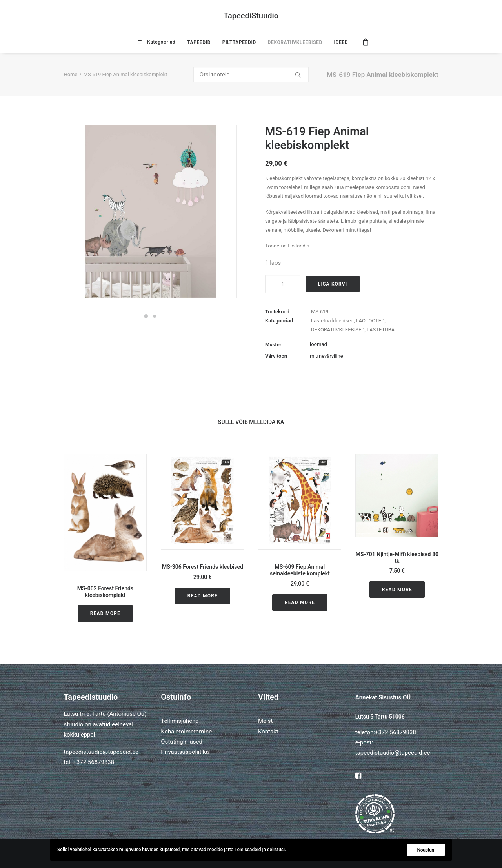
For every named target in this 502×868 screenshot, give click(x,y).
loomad (318, 344)
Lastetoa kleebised (332, 321)
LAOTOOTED (370, 321)
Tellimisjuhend (180, 721)
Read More (105, 613)
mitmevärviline (326, 356)
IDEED (341, 42)
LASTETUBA (381, 330)
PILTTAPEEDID (239, 42)
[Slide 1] (146, 316)
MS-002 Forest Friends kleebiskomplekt (105, 592)
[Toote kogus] (283, 284)
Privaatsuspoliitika (185, 752)
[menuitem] (156, 42)
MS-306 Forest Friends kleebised (203, 567)
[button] (105, 512)
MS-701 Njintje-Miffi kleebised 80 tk (397, 558)
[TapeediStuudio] (251, 16)
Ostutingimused (182, 742)
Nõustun (426, 850)
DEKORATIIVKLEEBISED (295, 42)
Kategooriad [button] (160, 42)
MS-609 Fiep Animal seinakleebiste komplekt (300, 570)
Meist (265, 721)
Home (70, 74)
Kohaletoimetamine (186, 732)
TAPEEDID (199, 42)
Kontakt (268, 732)
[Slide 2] (155, 316)
